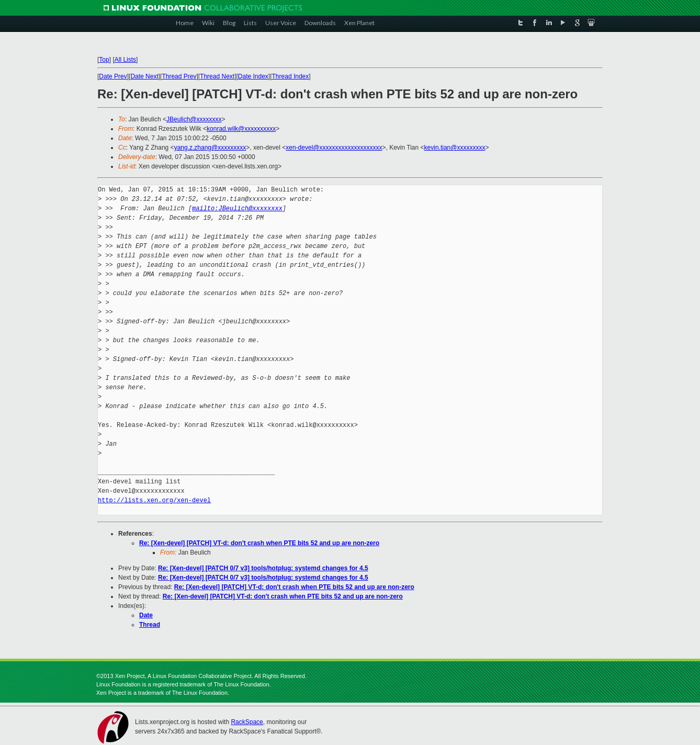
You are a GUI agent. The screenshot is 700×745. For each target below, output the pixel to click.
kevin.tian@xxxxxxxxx (455, 148)
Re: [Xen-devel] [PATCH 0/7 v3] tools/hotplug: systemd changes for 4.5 (263, 568)
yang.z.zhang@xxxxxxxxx (210, 148)
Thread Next (217, 76)
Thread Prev (179, 76)
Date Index (253, 76)
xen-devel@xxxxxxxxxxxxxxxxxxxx (334, 148)
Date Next (144, 76)
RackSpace (247, 722)
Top (104, 60)
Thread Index (291, 76)
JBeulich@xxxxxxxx (194, 119)
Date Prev (113, 76)
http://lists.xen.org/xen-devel (154, 500)
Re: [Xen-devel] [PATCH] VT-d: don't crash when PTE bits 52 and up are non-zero (259, 543)
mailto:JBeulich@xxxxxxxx (237, 208)
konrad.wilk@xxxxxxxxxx (241, 129)
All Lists (125, 60)
